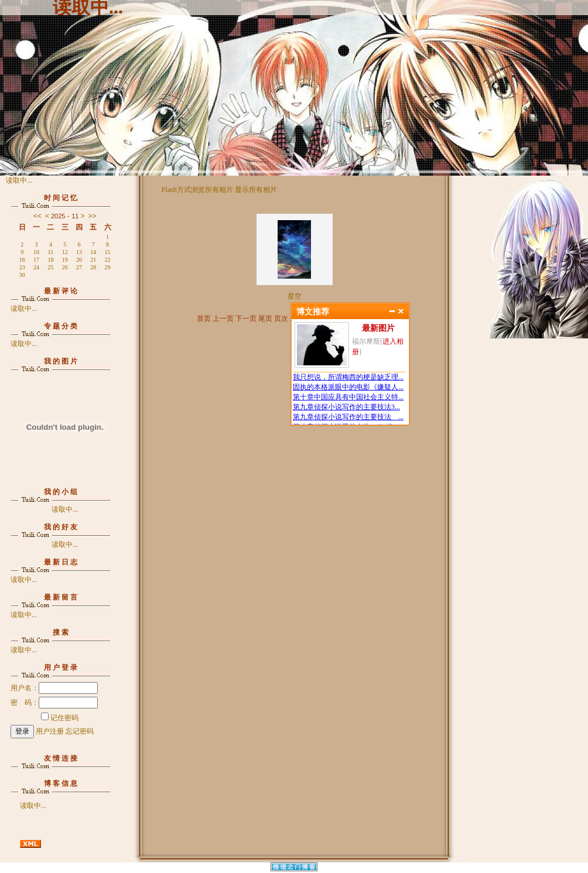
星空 (295, 296)
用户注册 (50, 731)
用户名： (54, 688)
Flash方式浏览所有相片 (197, 190)
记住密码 (60, 718)
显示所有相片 (256, 190)
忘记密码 (80, 731)
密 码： (54, 703)
